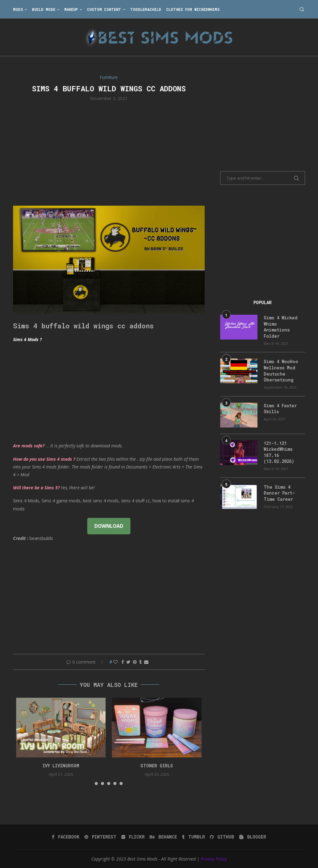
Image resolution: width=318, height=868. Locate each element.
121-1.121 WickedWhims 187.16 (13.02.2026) (279, 452)
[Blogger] (253, 837)
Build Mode (44, 9)
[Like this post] (116, 662)
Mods (18, 9)
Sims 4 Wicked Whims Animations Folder (281, 327)
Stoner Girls (157, 766)
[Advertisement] (109, 153)
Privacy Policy (214, 859)
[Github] (222, 837)
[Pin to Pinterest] (135, 662)
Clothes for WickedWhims (193, 9)
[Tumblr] (193, 837)
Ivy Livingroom (61, 766)
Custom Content (104, 9)
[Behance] (163, 837)
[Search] (302, 9)
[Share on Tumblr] (140, 662)
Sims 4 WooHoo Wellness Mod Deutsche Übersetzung (281, 371)
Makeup (71, 9)
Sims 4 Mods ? (27, 339)
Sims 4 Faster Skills (280, 409)
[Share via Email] (146, 662)
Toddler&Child (146, 9)
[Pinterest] (100, 837)
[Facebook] (66, 837)
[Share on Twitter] (128, 662)
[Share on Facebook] (123, 662)
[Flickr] (133, 837)
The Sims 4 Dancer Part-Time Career (279, 493)
